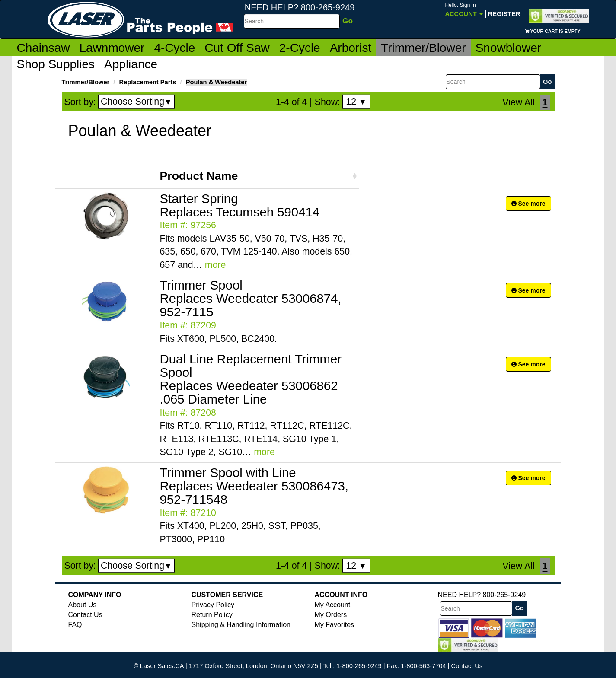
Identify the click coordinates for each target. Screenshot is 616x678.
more (215, 265)
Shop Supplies (56, 64)
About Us (83, 605)
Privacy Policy (213, 605)
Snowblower (509, 48)
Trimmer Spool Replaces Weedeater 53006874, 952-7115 (251, 298)
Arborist (351, 48)
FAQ (75, 625)
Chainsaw (43, 48)
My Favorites (335, 625)
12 (356, 102)
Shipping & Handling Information (241, 625)
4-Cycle (174, 48)
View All (518, 102)
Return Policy (212, 615)
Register (504, 14)
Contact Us (85, 615)
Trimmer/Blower (423, 48)
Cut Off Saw (237, 48)
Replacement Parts (148, 82)
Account (464, 10)
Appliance (131, 64)
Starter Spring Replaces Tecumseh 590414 (240, 205)
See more (528, 204)
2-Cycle (300, 48)
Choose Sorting (136, 102)
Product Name (199, 176)
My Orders (331, 615)
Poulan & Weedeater (216, 82)
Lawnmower (112, 48)
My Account (333, 605)
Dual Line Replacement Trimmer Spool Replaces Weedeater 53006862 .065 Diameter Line (251, 379)
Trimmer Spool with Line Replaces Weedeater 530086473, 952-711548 (254, 486)
